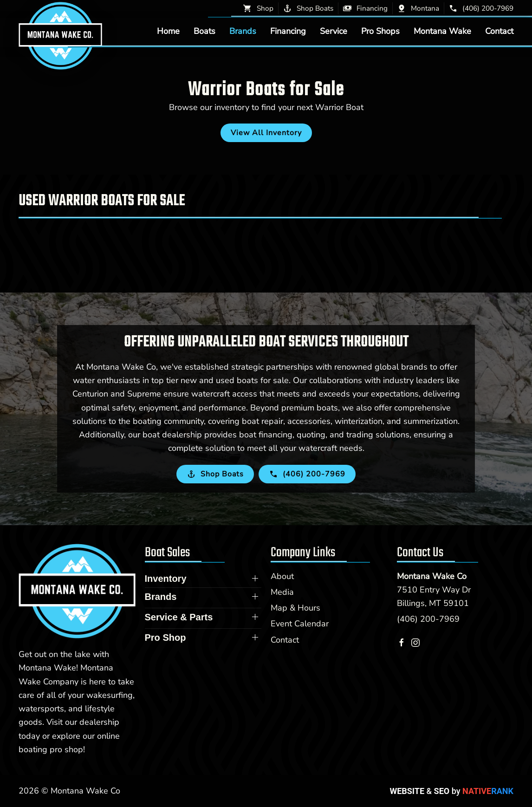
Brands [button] (243, 31)
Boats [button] (204, 31)
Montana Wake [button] (442, 31)
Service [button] (334, 31)
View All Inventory (266, 133)
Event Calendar (300, 624)
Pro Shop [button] (165, 638)
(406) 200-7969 (428, 619)
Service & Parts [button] (179, 617)
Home (168, 31)
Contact (499, 31)
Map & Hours (295, 608)
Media (282, 592)
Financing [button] (288, 31)
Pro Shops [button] (380, 31)
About (282, 576)
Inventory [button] (166, 579)
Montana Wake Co (432, 576)
